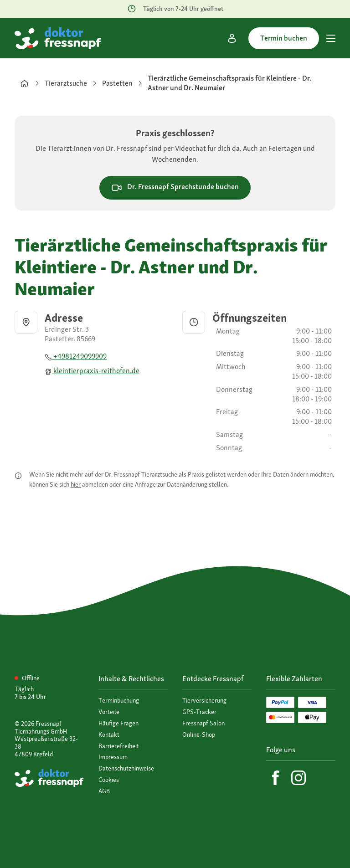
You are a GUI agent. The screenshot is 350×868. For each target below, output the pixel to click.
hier (76, 484)
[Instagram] (299, 778)
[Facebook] (276, 778)
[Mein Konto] (232, 38)
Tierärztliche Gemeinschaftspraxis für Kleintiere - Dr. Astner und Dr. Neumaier (230, 83)
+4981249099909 (76, 356)
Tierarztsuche (66, 83)
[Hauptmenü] (331, 38)
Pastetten (117, 83)
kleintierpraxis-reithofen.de (92, 371)
